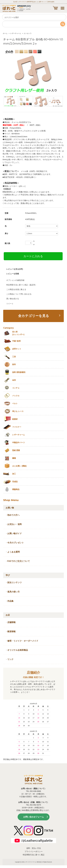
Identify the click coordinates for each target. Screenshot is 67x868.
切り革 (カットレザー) (18, 333)
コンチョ (16, 388)
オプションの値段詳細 (15, 280)
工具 (14, 357)
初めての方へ (14, 515)
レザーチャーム (16, 33)
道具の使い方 (14, 592)
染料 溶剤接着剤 (19, 372)
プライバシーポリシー (34, 851)
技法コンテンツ (15, 582)
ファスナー (17, 427)
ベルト (15, 403)
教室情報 (11, 632)
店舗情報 (11, 622)
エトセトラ (28, 33)
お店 (8, 615)
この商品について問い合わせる (19, 294)
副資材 (15, 419)
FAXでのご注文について (19, 561)
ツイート (10, 304)
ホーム (5, 33)
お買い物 (10, 508)
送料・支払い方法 (34, 848)
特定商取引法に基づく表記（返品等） (22, 285)
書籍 (14, 458)
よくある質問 (14, 552)
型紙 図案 (16, 450)
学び (8, 575)
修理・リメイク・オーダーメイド (23, 641)
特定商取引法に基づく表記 (34, 855)
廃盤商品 (16, 489)
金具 (14, 380)
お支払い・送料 (15, 524)
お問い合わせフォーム (34, 817)
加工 (14, 474)
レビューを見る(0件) (15, 269)
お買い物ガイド (15, 533)
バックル (16, 396)
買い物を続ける (13, 299)
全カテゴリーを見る (34, 316)
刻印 (14, 364)
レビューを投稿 (13, 274)
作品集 (10, 601)
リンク (10, 659)
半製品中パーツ (19, 443)
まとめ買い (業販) (19, 466)
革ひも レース (18, 411)
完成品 (15, 482)
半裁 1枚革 (16, 341)
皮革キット (17, 349)
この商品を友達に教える (16, 289)
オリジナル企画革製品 (18, 650)
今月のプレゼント (16, 543)
